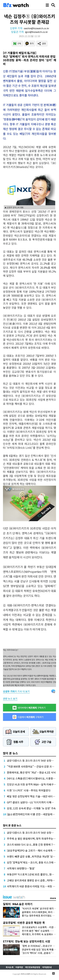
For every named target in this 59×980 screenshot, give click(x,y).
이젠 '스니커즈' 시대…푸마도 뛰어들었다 (29, 790)
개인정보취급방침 (33, 967)
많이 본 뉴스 (10, 753)
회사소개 (10, 967)
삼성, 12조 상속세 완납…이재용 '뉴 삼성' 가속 (31, 808)
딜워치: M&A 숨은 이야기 (18, 904)
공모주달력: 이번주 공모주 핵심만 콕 (24, 923)
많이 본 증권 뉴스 (12, 825)
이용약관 (19, 967)
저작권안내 (47, 967)
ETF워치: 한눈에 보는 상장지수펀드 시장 (27, 941)
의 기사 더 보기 (16, 691)
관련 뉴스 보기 (10, 699)
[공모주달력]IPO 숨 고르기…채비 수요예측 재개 (32, 850)
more (53, 898)
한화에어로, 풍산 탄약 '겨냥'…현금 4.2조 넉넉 (31, 772)
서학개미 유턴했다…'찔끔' (21, 868)
